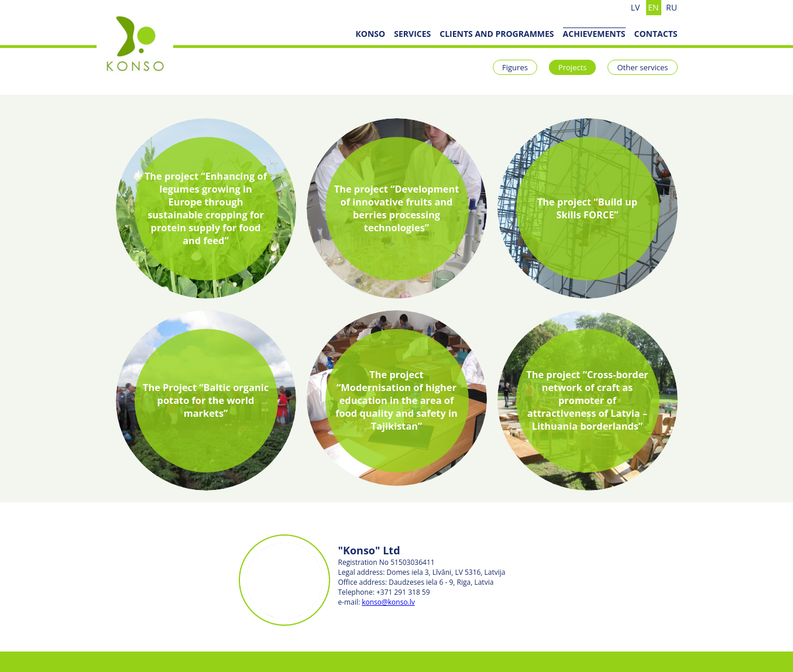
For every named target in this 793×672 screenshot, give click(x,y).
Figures (515, 67)
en (653, 7)
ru (672, 7)
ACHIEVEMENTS (594, 34)
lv (636, 7)
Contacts (656, 34)
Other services (642, 67)
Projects (573, 67)
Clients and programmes (497, 34)
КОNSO (370, 34)
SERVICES (412, 34)
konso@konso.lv (388, 602)
